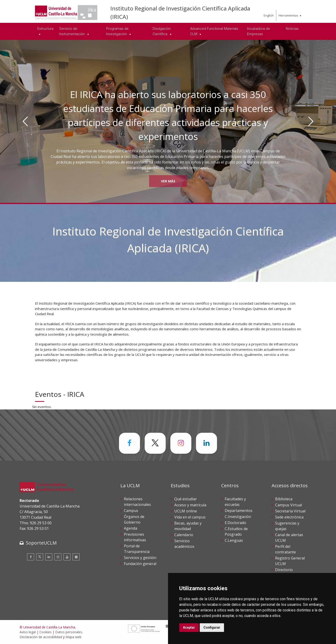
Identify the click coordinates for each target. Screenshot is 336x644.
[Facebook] (31, 557)
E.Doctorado (235, 523)
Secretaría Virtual (290, 511)
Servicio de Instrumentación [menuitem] (72, 31)
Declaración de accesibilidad (41, 637)
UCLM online (186, 511)
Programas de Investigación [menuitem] (117, 31)
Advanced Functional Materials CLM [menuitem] (214, 31)
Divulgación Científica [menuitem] (162, 31)
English (269, 15)
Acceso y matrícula (190, 505)
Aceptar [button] (189, 627)
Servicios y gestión (140, 558)
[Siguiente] (311, 121)
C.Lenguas (234, 540)
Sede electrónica (289, 517)
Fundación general (140, 564)
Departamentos (239, 511)
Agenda (131, 528)
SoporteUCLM (41, 543)
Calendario (184, 535)
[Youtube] (67, 557)
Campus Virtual (289, 505)
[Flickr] (76, 557)
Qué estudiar (186, 499)
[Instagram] (58, 557)
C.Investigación (238, 517)
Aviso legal (28, 632)
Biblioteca (284, 499)
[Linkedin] (49, 557)
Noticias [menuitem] (292, 29)
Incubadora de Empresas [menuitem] (259, 31)
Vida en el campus (190, 517)
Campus (131, 511)
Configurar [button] (212, 627)
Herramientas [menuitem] (288, 15)
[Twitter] (40, 557)
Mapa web (73, 637)
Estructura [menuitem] (45, 29)
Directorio (284, 570)
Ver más (168, 181)
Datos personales (69, 632)
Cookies (45, 632)
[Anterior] (25, 121)
